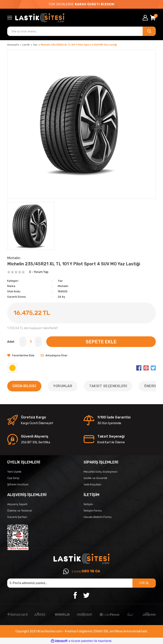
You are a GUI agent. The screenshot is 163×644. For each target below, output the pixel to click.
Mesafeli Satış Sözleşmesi (100, 472)
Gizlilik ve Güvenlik (96, 478)
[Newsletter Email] (81, 583)
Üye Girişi (13, 478)
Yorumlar (63, 386)
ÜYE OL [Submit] (144, 583)
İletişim (88, 504)
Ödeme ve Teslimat (20, 511)
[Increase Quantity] (38, 342)
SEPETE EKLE (101, 342)
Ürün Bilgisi (24, 386)
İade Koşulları (92, 484)
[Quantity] (31, 342)
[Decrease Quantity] (23, 342)
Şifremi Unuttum (18, 484)
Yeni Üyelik (14, 472)
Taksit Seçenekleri (108, 386)
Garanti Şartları (17, 517)
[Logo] (54, 18)
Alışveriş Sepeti (17, 504)
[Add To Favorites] (21, 355)
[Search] (81, 31)
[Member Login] (145, 18)
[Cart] (153, 18)
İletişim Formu (93, 511)
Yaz (60, 281)
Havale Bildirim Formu (98, 517)
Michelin (63, 286)
